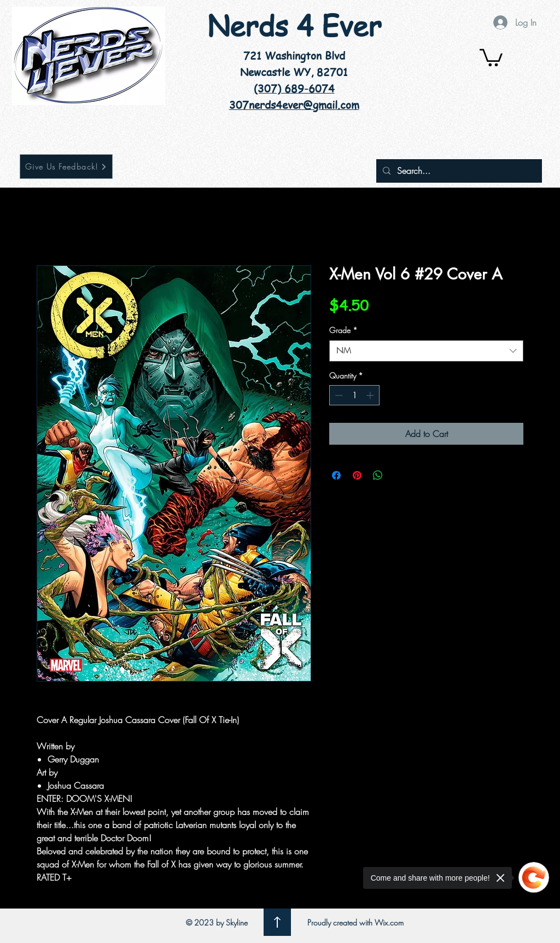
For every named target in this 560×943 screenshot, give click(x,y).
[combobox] (426, 351)
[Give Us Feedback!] (66, 167)
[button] (491, 57)
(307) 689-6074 (294, 89)
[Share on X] (399, 475)
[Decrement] (338, 395)
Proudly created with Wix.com (355, 922)
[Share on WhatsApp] (378, 475)
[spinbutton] (354, 395)
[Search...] (458, 171)
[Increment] (371, 395)
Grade (343, 330)
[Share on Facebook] (336, 475)
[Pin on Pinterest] (357, 475)
